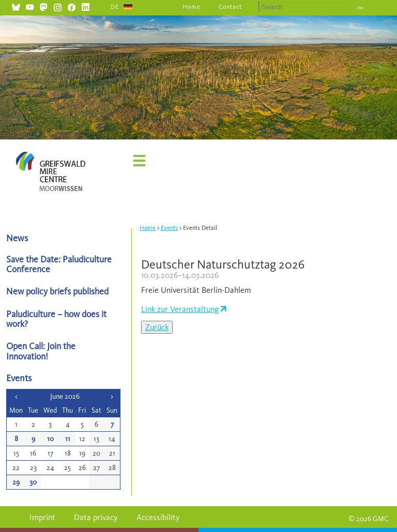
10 (50, 439)
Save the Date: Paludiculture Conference (59, 264)
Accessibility (158, 517)
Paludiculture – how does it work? (56, 319)
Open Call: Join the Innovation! (41, 351)
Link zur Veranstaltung (180, 309)
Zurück (157, 327)
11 (68, 439)
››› (360, 7)
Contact (230, 7)
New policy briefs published (57, 291)
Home (192, 7)
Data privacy (96, 517)
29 (16, 482)
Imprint (42, 517)
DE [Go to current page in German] (115, 7)
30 (33, 482)
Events (169, 228)
